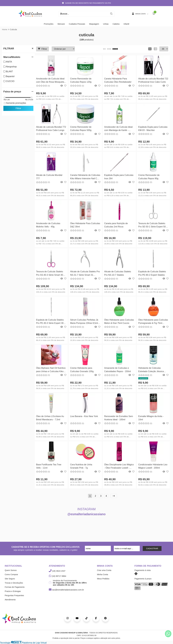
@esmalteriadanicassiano (86, 514)
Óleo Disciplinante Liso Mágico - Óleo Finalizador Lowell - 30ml (119, 467)
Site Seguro (10, 579)
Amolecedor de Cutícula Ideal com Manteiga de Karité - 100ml (118, 129)
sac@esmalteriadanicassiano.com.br (66, 590)
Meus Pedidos (103, 579)
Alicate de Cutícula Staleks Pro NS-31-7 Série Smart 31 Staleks (85, 274)
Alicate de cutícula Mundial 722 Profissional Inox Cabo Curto (153, 80)
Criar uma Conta (104, 570)
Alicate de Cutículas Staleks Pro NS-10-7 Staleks (118, 273)
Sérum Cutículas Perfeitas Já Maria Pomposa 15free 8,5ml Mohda (84, 322)
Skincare (61, 24)
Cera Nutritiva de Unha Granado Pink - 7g (81, 466)
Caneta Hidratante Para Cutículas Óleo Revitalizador (118, 80)
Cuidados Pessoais (77, 24)
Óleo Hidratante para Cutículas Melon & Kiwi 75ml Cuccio (119, 321)
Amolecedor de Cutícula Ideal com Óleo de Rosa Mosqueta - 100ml (51, 81)
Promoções (49, 24)
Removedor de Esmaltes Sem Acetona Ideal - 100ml (119, 418)
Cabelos (116, 24)
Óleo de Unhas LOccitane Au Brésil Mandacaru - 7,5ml (50, 418)
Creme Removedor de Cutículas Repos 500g (81, 129)
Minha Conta (103, 574)
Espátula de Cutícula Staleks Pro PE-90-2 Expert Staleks (152, 273)
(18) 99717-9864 (57, 576)
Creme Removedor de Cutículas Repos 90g (149, 177)
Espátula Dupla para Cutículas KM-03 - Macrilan (153, 129)
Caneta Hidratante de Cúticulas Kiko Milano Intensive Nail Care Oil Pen (85, 177)
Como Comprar (11, 574)
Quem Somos (11, 570)
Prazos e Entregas (13, 591)
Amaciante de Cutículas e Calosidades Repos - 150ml (118, 370)
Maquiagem (94, 24)
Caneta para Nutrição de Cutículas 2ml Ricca (116, 225)
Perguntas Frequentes (14, 595)
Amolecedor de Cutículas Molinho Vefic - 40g (48, 225)
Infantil (126, 24)
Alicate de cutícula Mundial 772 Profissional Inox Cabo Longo (51, 129)
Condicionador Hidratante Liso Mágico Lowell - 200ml (153, 466)
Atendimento (10, 600)
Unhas (106, 24)
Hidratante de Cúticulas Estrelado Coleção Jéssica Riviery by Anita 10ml (151, 370)
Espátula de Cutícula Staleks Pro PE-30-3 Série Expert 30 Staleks (50, 322)
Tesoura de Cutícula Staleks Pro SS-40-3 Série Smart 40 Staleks (50, 274)
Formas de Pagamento (15, 587)
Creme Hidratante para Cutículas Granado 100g (82, 370)
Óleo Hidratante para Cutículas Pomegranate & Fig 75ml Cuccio (153, 322)
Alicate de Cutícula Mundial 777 (49, 177)
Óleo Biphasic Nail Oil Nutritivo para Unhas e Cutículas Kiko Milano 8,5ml (51, 370)
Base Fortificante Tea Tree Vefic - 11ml (49, 466)
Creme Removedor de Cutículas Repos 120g (81, 80)
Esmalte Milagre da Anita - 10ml (151, 418)
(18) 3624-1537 (57, 571)
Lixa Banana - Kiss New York (84, 416)
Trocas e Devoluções (14, 583)
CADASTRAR (152, 549)
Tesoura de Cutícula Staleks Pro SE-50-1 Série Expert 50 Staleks (152, 225)
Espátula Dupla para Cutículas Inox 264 (119, 177)
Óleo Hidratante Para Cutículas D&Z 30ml (85, 225)
